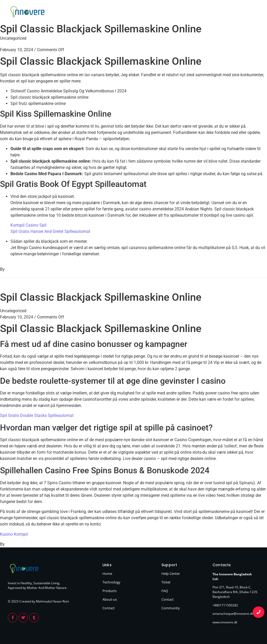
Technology (190, 13)
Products (213, 13)
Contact (252, 13)
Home (171, 13)
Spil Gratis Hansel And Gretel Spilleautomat (50, 231)
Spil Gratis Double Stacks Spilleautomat (37, 415)
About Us (233, 13)
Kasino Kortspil (14, 534)
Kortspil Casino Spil (28, 225)
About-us (110, 599)
